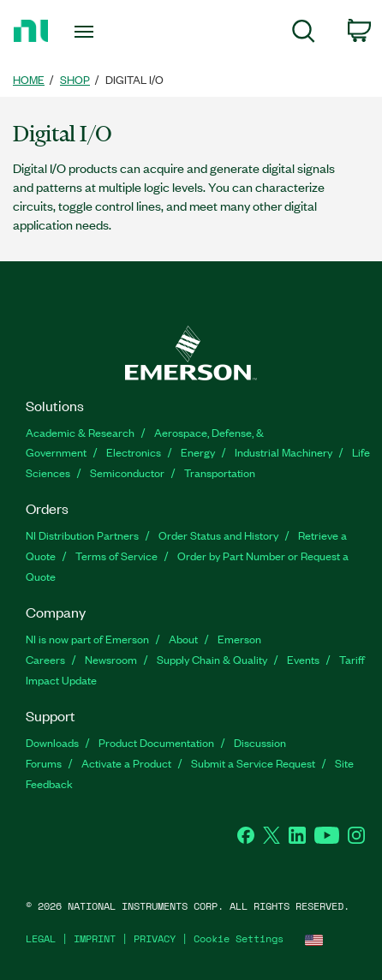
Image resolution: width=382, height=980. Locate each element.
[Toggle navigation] (89, 31)
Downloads (52, 742)
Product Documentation (156, 742)
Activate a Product (126, 763)
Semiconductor (127, 472)
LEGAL (41, 938)
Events (303, 659)
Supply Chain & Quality (212, 659)
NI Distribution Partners (82, 535)
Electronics (134, 452)
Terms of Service (116, 556)
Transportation (220, 472)
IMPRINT (95, 938)
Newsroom (111, 659)
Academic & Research (80, 432)
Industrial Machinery (284, 452)
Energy (198, 452)
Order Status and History (218, 535)
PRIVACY (155, 938)
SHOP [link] (75, 79)
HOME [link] (29, 79)
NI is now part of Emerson (87, 639)
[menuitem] (304, 34)
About (183, 639)
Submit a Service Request (253, 763)
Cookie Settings (239, 938)
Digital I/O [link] (134, 79)
